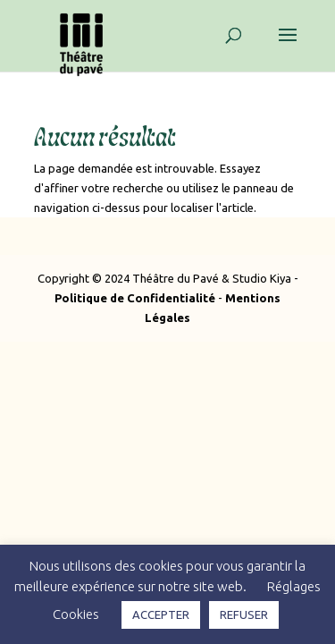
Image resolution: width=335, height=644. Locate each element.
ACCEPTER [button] (161, 614)
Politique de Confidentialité (135, 298)
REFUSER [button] (244, 614)
